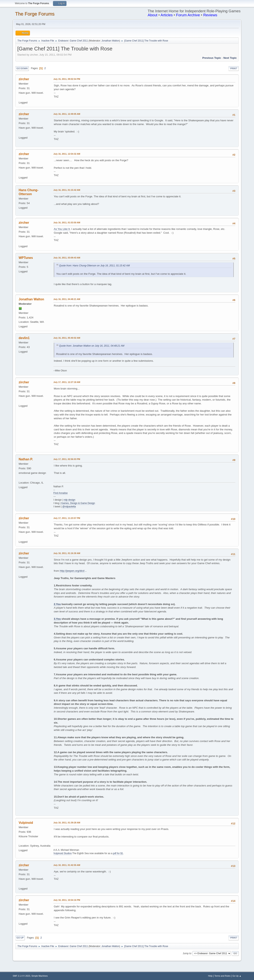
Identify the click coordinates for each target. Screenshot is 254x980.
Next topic (230, 58)
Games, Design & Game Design (78, 503)
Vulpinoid (26, 823)
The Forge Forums (35, 14)
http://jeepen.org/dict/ (72, 571)
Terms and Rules (223, 976)
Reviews (210, 15)
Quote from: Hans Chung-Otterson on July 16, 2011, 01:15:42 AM (94, 266)
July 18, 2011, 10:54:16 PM (67, 900)
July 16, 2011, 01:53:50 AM (67, 223)
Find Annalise (61, 493)
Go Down (22, 68)
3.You (57, 619)
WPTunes (26, 258)
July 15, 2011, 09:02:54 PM (67, 79)
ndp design (70, 500)
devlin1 (24, 338)
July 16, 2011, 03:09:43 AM (67, 258)
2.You (57, 604)
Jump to (187, 953)
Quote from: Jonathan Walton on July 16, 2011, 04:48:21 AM (92, 346)
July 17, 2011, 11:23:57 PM (67, 518)
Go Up (20, 938)
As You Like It (62, 229)
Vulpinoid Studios (63, 853)
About (152, 15)
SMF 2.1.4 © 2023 (21, 976)
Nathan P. (26, 459)
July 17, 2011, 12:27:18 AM (67, 382)
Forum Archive (188, 15)
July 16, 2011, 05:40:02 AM (67, 338)
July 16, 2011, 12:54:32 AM (67, 154)
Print (234, 68)
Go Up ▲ (237, 976)
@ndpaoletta (69, 507)
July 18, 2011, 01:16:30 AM (67, 553)
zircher (24, 79)
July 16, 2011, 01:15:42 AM (67, 190)
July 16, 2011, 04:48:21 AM (67, 299)
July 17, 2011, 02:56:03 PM (67, 459)
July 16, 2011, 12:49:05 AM (67, 114)
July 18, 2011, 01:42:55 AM (67, 865)
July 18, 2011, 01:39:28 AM (67, 823)
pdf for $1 (118, 853)
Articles (167, 15)
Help (210, 976)
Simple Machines (39, 976)
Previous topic (212, 58)
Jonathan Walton (111, 41)
